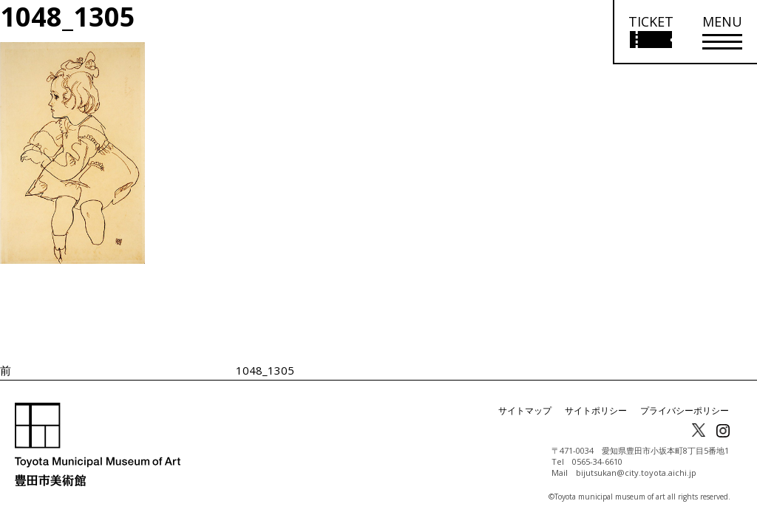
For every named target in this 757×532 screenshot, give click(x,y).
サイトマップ (525, 410)
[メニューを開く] (722, 32)
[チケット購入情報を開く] (650, 32)
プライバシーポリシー (685, 410)
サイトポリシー (596, 410)
